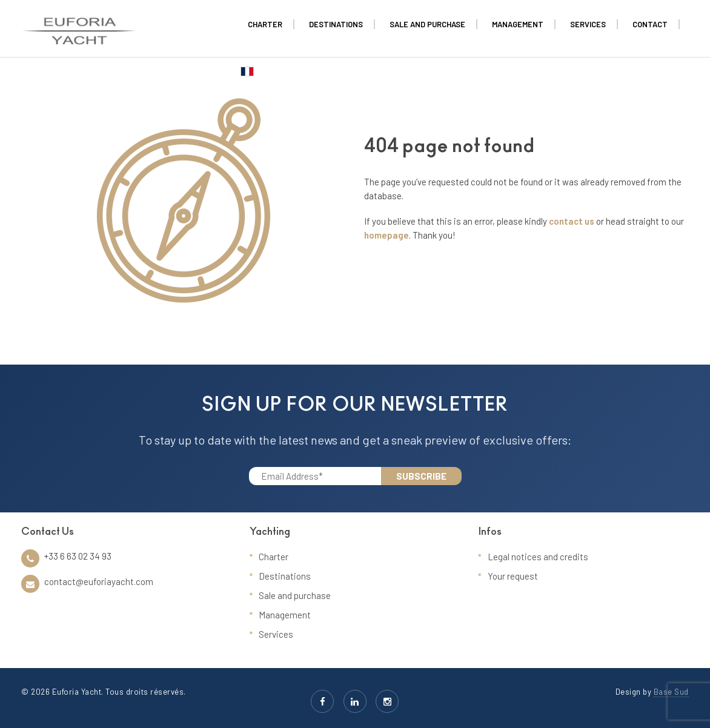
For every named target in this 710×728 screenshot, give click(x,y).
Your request (513, 576)
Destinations (285, 576)
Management (285, 615)
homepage (387, 235)
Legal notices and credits (538, 557)
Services (276, 634)
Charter (274, 557)
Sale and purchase (295, 595)
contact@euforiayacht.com (99, 581)
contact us (572, 221)
